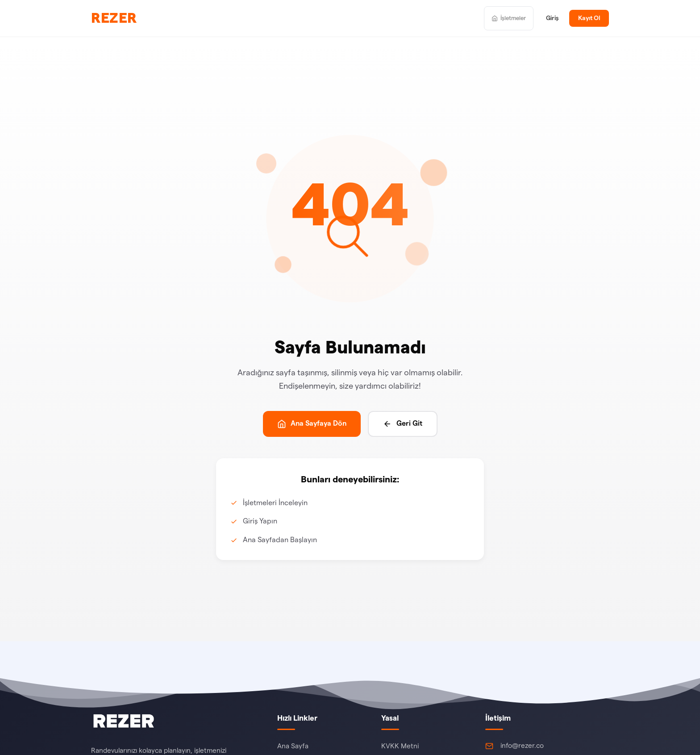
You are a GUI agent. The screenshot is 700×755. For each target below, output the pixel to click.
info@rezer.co (522, 746)
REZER (114, 18)
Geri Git (403, 424)
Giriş (552, 18)
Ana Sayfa (293, 746)
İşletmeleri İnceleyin (275, 503)
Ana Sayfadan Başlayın (280, 540)
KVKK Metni (400, 746)
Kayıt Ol (589, 18)
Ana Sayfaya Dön (312, 424)
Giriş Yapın (260, 521)
